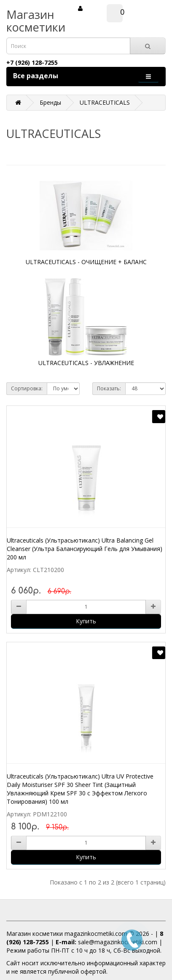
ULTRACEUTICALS (105, 102)
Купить (86, 621)
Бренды (50, 102)
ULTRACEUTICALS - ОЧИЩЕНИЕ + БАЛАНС (86, 262)
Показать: (109, 388)
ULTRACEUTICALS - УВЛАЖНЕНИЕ (86, 363)
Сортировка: (27, 388)
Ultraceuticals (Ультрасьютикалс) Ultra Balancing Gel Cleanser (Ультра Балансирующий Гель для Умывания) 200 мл (85, 549)
